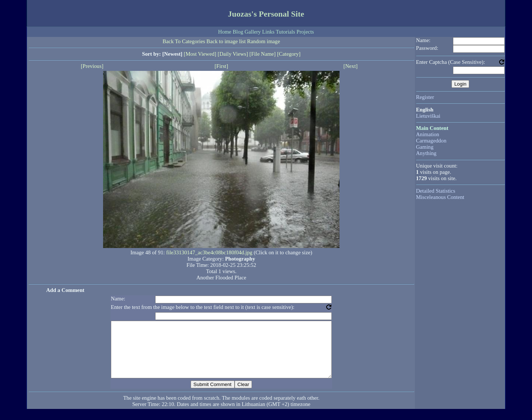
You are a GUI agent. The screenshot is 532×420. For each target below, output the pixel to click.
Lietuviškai (428, 116)
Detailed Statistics (436, 191)
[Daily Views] (233, 54)
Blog (238, 32)
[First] (221, 66)
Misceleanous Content (440, 197)
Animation (428, 134)
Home (225, 32)
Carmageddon (431, 141)
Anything (426, 153)
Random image (264, 41)
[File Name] (262, 54)
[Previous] (92, 66)
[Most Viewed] (200, 54)
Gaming (425, 147)
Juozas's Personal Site (266, 14)
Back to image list (226, 41)
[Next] (351, 66)
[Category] (289, 54)
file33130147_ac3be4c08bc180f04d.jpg (209, 252)
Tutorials (285, 32)
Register (425, 97)
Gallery (253, 32)
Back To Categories (184, 41)
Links (268, 32)
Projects (305, 32)
